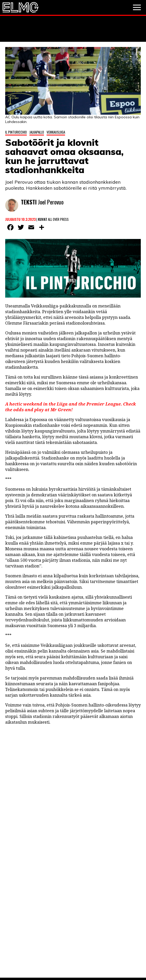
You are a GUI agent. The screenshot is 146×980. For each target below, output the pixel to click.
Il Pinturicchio (16, 132)
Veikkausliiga (56, 132)
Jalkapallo (37, 132)
